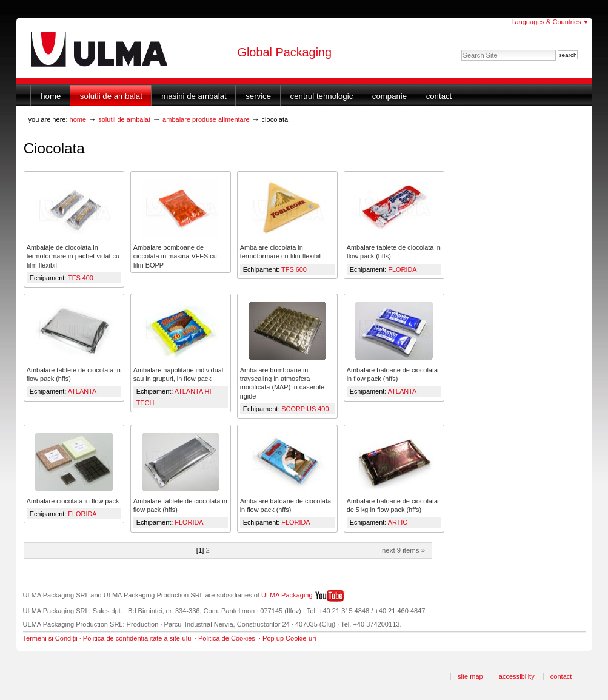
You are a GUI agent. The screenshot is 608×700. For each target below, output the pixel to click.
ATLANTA (82, 391)
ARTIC (398, 522)
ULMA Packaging (287, 595)
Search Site (461, 49)
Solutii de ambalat (111, 96)
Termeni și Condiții (50, 638)
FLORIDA (402, 269)
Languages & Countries (550, 22)
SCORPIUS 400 (305, 409)
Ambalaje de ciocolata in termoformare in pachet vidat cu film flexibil (73, 256)
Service (258, 96)
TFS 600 (294, 269)
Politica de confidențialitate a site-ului (138, 638)
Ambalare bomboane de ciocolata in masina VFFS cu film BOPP (175, 256)
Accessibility (517, 676)
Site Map (470, 676)
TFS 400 (81, 278)
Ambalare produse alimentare (206, 119)
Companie (389, 96)
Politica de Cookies (227, 638)
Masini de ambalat (194, 96)
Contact (439, 96)
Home (51, 96)
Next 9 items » (403, 550)
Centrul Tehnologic (322, 96)
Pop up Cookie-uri (289, 638)
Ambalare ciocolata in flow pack (73, 501)
